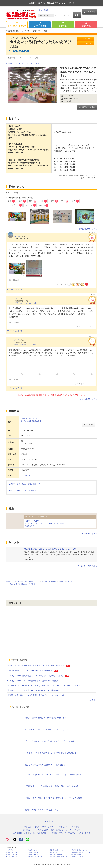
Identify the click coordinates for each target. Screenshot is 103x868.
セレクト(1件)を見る (87, 566)
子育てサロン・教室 (32, 63)
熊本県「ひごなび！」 (35, 850)
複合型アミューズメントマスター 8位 (25, 345)
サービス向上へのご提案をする (23, 490)
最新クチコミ (43, 10)
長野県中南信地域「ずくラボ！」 (82, 852)
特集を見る (86, 25)
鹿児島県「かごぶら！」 (36, 857)
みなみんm (18, 236)
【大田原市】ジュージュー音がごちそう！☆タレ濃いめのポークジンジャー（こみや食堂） (45, 686)
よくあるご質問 (42, 830)
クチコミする (86, 43)
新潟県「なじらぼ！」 (35, 852)
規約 (52, 830)
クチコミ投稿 (90, 12)
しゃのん (18, 299)
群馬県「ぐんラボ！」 (13, 854)
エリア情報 (63, 25)
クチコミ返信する (15, 290)
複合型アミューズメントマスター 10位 (26, 303)
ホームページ (25, 475)
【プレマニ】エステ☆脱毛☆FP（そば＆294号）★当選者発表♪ (33, 690)
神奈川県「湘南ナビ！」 (58, 854)
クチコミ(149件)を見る (86, 399)
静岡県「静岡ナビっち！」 (58, 850)
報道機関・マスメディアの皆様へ (64, 833)
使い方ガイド (28, 830)
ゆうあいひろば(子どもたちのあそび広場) (40, 44)
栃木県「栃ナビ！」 (13, 850)
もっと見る (90, 700)
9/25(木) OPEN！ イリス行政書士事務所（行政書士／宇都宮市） (34, 681)
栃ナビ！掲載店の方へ (39, 833)
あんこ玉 (18, 340)
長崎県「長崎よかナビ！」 (80, 850)
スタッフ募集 (85, 833)
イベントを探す (40, 25)
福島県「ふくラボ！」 (13, 852)
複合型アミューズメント (15, 63)
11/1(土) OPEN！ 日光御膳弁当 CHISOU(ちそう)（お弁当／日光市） (36, 676)
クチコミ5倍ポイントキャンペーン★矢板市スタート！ (30, 671)
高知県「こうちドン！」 (79, 857)
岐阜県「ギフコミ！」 (57, 852)
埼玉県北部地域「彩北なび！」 (60, 857)
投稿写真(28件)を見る (87, 229)
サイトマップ (75, 830)
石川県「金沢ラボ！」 (13, 857)
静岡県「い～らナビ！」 (79, 854)
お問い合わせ (62, 830)
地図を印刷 (88, 424)
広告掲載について (20, 833)
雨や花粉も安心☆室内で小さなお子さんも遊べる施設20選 (50, 549)
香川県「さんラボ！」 (35, 854)
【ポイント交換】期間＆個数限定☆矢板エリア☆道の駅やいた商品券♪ (36, 665)
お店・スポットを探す (17, 25)
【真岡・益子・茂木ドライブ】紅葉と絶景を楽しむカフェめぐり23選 (36, 695)
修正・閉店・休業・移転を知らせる (25, 484)
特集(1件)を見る (89, 534)
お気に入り (86, 39)
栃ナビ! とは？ (51, 821)
